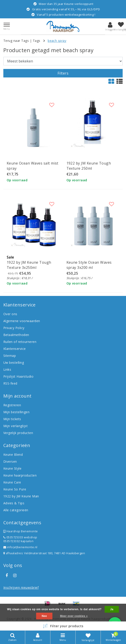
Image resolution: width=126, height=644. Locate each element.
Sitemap (10, 356)
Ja (112, 609)
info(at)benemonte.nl (20, 547)
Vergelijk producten (18, 433)
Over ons (10, 314)
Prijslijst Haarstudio (18, 376)
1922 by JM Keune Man (21, 496)
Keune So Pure (15, 489)
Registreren (12, 405)
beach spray (57, 41)
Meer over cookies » (74, 616)
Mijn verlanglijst (15, 426)
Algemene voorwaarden (22, 321)
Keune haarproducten (20, 475)
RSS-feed (10, 383)
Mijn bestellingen (16, 412)
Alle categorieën (16, 510)
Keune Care (12, 482)
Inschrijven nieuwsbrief (21, 587)
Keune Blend (13, 455)
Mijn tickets (12, 419)
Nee (44, 616)
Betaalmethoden (16, 335)
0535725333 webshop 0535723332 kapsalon (20, 539)
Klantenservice (15, 349)
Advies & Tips (14, 503)
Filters (63, 73)
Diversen (10, 461)
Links (7, 369)
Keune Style (12, 468)
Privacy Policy (14, 328)
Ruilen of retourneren (20, 342)
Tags (37, 41)
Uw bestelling (14, 363)
